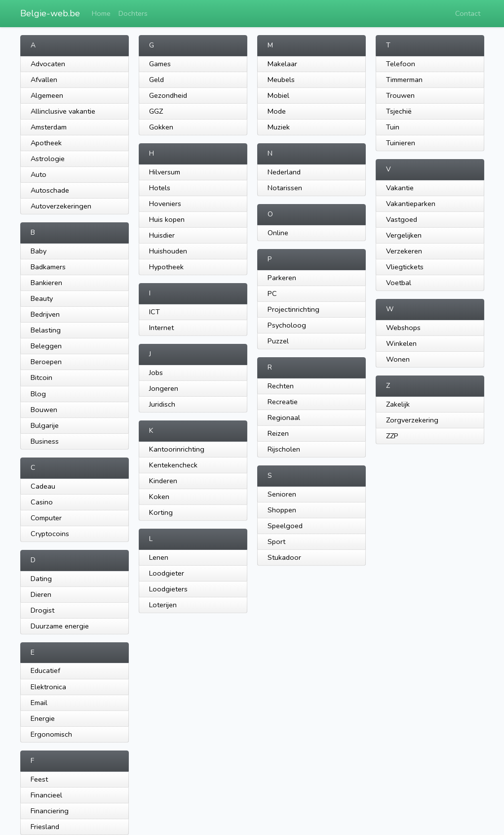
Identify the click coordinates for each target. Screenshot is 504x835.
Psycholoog (287, 325)
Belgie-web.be (50, 13)
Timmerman (404, 80)
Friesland (45, 827)
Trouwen (400, 95)
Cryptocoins (50, 534)
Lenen (159, 557)
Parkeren (282, 278)
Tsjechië (399, 111)
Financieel (46, 795)
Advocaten (48, 64)
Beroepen (46, 362)
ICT (155, 312)
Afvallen (44, 80)
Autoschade (50, 190)
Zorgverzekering (412, 420)
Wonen (398, 359)
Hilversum (165, 172)
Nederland (284, 172)
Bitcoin (41, 377)
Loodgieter (167, 573)
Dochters (133, 13)
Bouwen (44, 410)
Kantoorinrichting (177, 449)
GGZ (156, 111)
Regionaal (284, 417)
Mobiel (278, 95)
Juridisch (162, 404)
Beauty (42, 298)
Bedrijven (45, 314)
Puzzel (278, 341)
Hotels (160, 188)
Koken (159, 497)
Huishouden (168, 251)
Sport (276, 542)
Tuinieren (401, 143)
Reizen (278, 433)
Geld (156, 80)
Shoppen (282, 510)
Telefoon (401, 64)
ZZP (392, 436)
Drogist (42, 610)
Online (278, 233)
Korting (161, 512)
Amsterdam (49, 127)
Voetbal (399, 283)
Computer (46, 518)
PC (272, 293)
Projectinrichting (293, 309)
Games (160, 64)
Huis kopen (167, 219)
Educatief (45, 670)
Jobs (156, 373)
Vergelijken (404, 235)
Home (101, 13)
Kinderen (163, 481)
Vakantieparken (411, 204)
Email (39, 703)
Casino (42, 502)
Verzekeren (404, 251)
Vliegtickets (405, 267)
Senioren (282, 494)
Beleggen (46, 346)
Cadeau (43, 486)
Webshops (403, 328)
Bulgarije (45, 425)
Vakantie (400, 188)
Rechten (281, 386)
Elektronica (48, 687)
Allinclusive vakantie (63, 111)
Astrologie (48, 159)
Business (45, 441)
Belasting (46, 330)
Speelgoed (285, 526)
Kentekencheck (173, 465)
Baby (39, 251)
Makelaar (282, 64)
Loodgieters (168, 589)
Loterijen (163, 605)
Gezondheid (168, 95)
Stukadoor (284, 557)
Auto (39, 174)
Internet (161, 328)
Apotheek (46, 143)
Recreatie (283, 402)
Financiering (50, 811)
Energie (43, 718)
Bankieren (46, 283)
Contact (468, 13)
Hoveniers (165, 204)
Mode (277, 111)
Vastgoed (402, 219)
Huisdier (162, 235)
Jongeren (164, 388)
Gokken (161, 127)
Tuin (393, 127)
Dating (41, 579)
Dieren (41, 594)
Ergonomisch (51, 734)
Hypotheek (166, 267)
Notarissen (285, 188)
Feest (39, 779)
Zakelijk (398, 404)
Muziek (279, 127)
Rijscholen (284, 449)
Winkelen (401, 343)
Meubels (281, 80)
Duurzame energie (60, 626)
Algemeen (47, 95)
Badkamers (48, 267)
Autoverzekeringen (61, 206)
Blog (38, 394)
